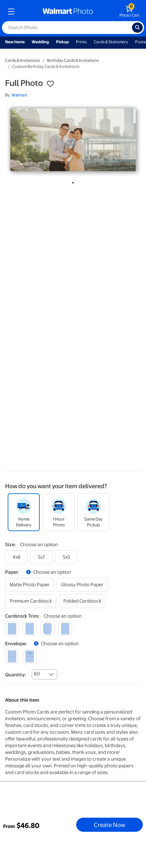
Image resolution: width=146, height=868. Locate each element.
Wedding (40, 42)
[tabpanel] (73, 140)
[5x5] (66, 557)
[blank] (12, 656)
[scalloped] (65, 629)
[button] (50, 84)
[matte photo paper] (30, 585)
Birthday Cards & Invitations (73, 60)
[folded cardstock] (82, 601)
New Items (15, 42)
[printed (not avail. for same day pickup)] (30, 656)
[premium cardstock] (31, 601)
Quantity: (16, 675)
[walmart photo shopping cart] (130, 12)
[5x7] (41, 557)
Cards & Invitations (23, 60)
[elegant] (47, 629)
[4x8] (16, 557)
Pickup (62, 42)
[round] (30, 629)
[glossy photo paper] (82, 585)
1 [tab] (72, 181)
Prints (81, 42)
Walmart (20, 95)
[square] (12, 629)
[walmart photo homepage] (68, 12)
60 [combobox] (37, 674)
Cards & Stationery (111, 42)
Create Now (109, 825)
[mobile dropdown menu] (11, 12)
